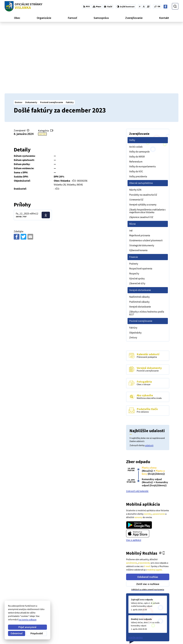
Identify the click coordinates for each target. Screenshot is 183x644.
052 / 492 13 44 (159, 631)
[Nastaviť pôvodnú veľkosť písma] (144, 7)
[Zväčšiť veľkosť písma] (148, 7)
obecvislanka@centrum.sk (165, 634)
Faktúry (42, 67)
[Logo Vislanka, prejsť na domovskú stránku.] (23, 6)
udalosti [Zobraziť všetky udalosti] (149, 378)
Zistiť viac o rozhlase (148, 517)
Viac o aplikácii (134, 473)
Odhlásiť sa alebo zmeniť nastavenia (148, 523)
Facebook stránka (161, 638)
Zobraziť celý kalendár (137, 424)
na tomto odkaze (27, 619)
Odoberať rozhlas (148, 510)
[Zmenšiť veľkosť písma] (140, 7)
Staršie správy (136, 570)
